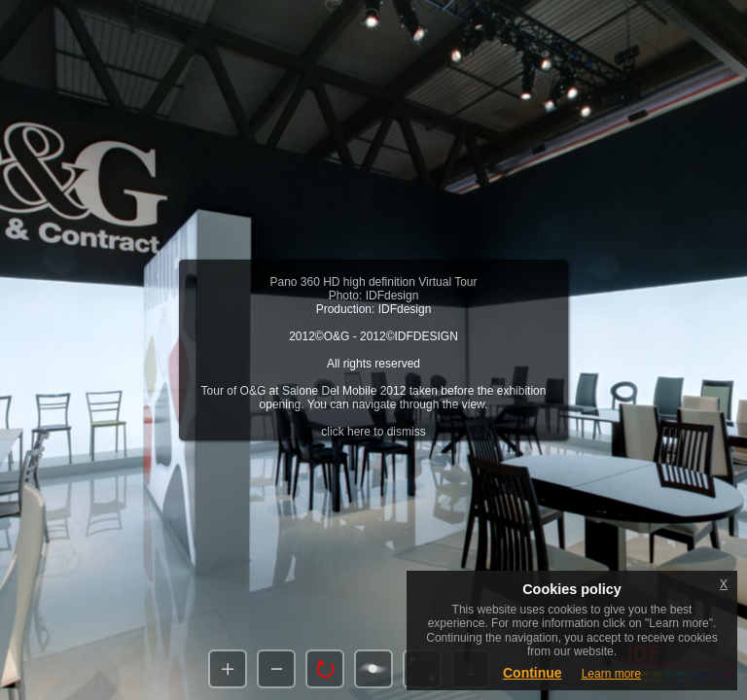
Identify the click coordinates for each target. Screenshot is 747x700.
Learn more (611, 674)
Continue (533, 673)
